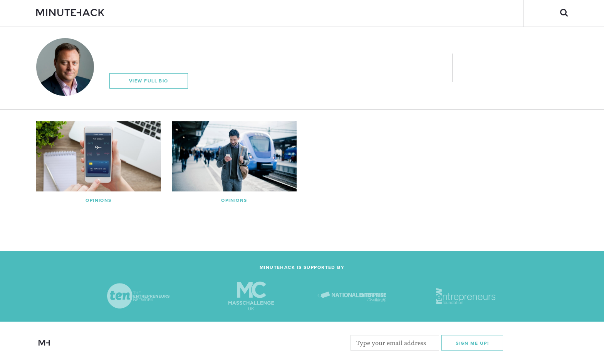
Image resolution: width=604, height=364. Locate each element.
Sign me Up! (472, 343)
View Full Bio (149, 81)
